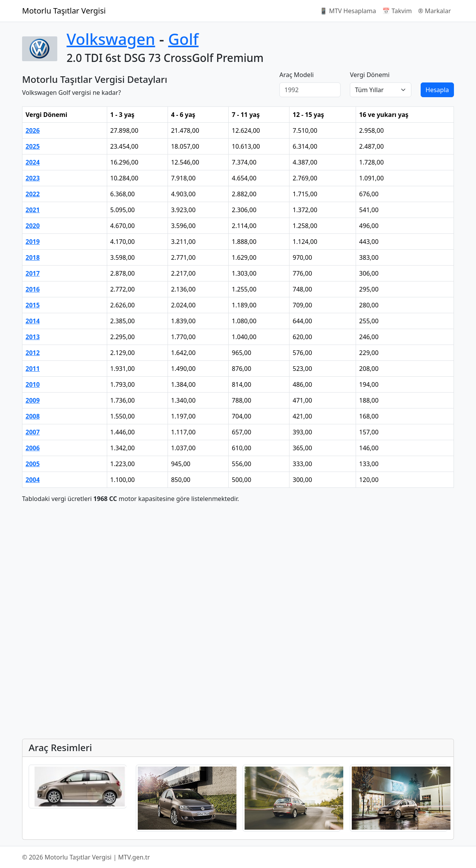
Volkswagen (111, 39)
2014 (33, 321)
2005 (33, 464)
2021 (33, 210)
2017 (33, 273)
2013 (33, 337)
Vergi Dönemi (370, 75)
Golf (183, 39)
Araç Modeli (297, 75)
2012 (33, 353)
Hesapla (437, 90)
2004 (33, 480)
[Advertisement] (238, 564)
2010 (33, 384)
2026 (33, 130)
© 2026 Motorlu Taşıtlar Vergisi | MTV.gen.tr (86, 857)
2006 (33, 448)
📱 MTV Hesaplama (348, 11)
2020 (33, 226)
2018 (33, 257)
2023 (33, 178)
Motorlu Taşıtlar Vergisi (64, 11)
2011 (33, 369)
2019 (33, 242)
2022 (33, 194)
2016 (33, 289)
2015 (33, 305)
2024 (33, 162)
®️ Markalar (434, 11)
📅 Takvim (397, 11)
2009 (33, 400)
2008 (33, 416)
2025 (33, 146)
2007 (33, 432)
